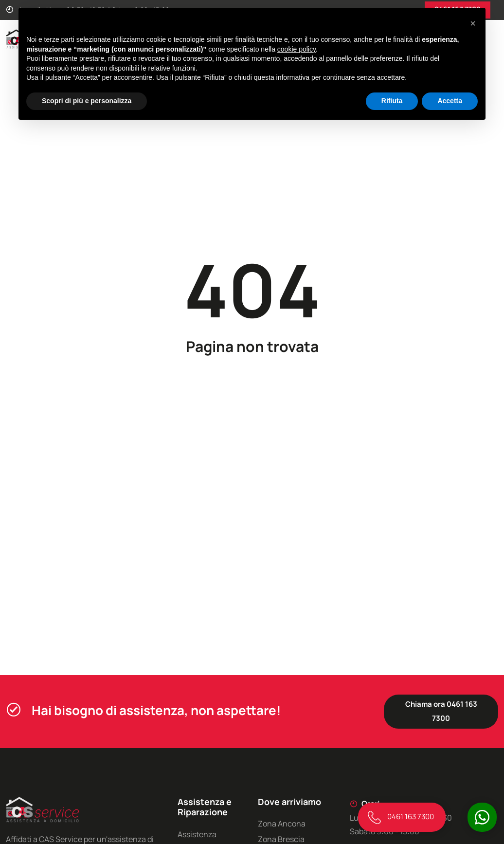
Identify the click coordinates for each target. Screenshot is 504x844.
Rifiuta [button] (392, 101)
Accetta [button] (450, 101)
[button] (473, 23)
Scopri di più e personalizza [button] (87, 101)
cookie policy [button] (297, 49)
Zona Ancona (282, 824)
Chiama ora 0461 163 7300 (441, 711)
